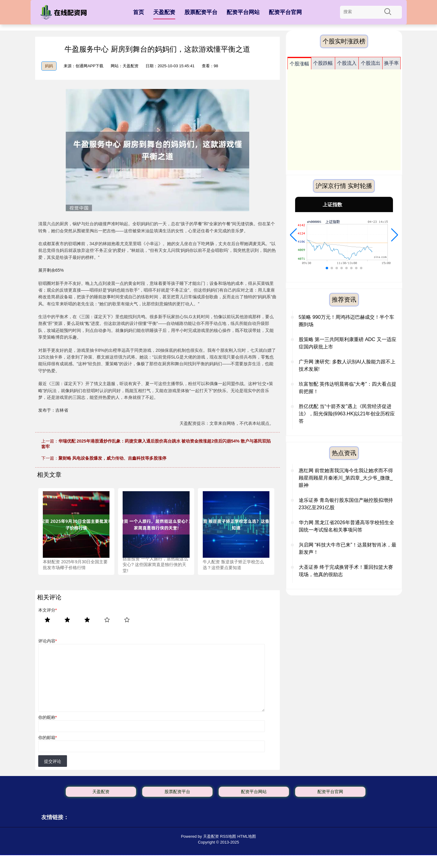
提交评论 (53, 761)
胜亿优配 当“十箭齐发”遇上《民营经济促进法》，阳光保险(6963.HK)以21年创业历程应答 (347, 414)
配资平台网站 (243, 12)
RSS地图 (228, 836)
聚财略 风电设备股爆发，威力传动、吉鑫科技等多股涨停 (113, 458)
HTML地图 (247, 836)
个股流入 (347, 63)
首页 (139, 12)
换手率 (391, 63)
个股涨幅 (299, 64)
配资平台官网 (285, 12)
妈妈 (49, 66)
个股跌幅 (323, 63)
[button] (293, 235)
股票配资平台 (201, 12)
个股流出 (371, 63)
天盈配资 (164, 12)
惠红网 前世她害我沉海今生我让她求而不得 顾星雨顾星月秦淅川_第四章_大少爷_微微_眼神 (346, 478)
